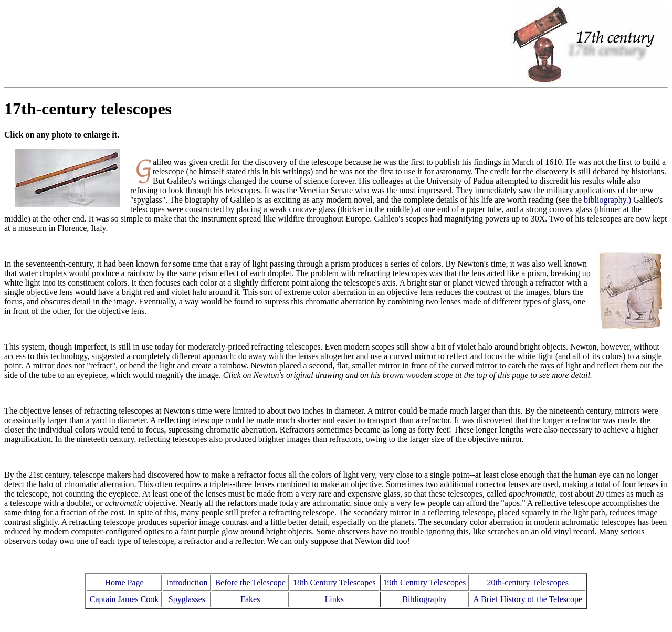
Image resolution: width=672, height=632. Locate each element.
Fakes (250, 599)
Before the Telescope (250, 582)
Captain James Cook (124, 599)
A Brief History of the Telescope (528, 599)
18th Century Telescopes (334, 582)
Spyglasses (187, 599)
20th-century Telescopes (528, 582)
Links (334, 599)
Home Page (124, 582)
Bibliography (424, 599)
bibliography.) (607, 200)
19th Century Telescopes (425, 582)
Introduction (187, 582)
